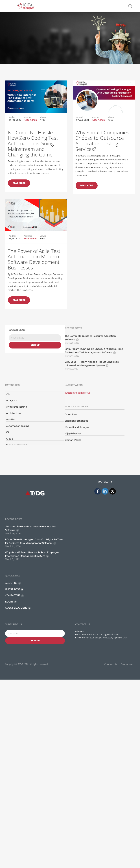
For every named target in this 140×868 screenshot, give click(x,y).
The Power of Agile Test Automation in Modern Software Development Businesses (34, 282)
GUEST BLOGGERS (16, 608)
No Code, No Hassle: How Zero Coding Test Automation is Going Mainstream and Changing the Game (33, 143)
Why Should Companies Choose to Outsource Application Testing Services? (91, 161)
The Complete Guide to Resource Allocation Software (90, 338)
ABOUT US (11, 583)
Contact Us (110, 664)
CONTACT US (13, 595)
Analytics (11, 400)
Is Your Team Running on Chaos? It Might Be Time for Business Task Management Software (94, 351)
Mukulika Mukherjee (77, 427)
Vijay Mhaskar (73, 433)
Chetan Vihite (73, 440)
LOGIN (9, 602)
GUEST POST (12, 589)
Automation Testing (18, 426)
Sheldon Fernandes (76, 421)
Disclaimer (127, 664)
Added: (12, 117)
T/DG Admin (30, 120)
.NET (9, 394)
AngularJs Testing (17, 407)
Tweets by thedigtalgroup (78, 393)
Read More (19, 183)
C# (8, 432)
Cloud (10, 439)
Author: (28, 117)
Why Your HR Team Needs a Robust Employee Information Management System (92, 364)
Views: (43, 117)
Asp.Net (11, 419)
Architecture (13, 413)
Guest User (71, 414)
